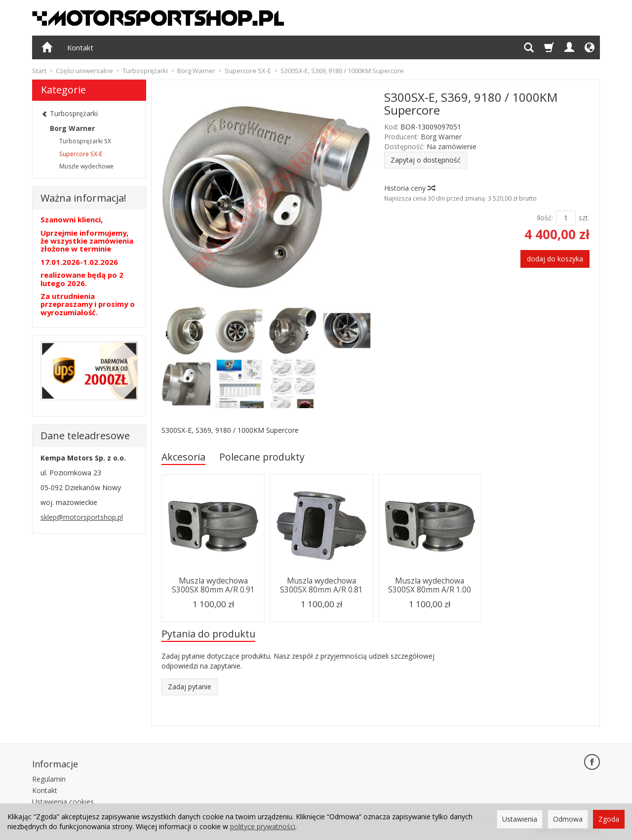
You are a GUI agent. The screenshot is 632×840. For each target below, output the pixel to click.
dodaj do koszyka (555, 259)
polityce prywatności (263, 826)
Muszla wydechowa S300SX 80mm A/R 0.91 (213, 585)
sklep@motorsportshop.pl (82, 517)
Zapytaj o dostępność (426, 160)
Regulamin (49, 779)
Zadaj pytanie (190, 687)
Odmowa (568, 819)
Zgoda (609, 819)
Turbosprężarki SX (85, 141)
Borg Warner (441, 137)
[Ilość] (566, 218)
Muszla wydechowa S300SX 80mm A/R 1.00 (430, 585)
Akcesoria (183, 457)
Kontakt (80, 47)
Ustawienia (520, 819)
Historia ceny (409, 188)
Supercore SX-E (81, 154)
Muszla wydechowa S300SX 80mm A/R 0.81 (321, 585)
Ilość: (545, 218)
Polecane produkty (262, 457)
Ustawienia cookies (63, 802)
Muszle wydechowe (86, 166)
